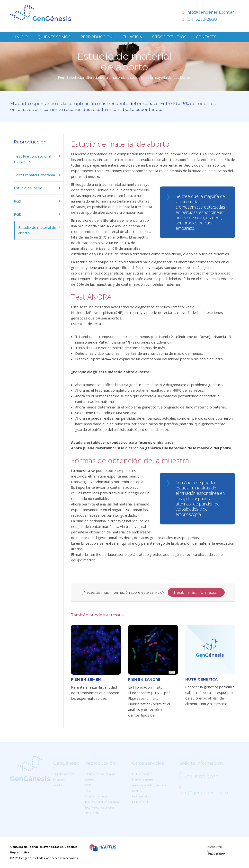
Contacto (207, 37)
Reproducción (97, 37)
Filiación (133, 37)
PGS (17, 201)
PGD (18, 214)
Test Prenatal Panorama (34, 175)
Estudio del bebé (28, 188)
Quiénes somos (54, 37)
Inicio (21, 37)
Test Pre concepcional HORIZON (32, 159)
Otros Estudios (169, 37)
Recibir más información (196, 592)
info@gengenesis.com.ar (208, 12)
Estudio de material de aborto (37, 230)
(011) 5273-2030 (200, 19)
